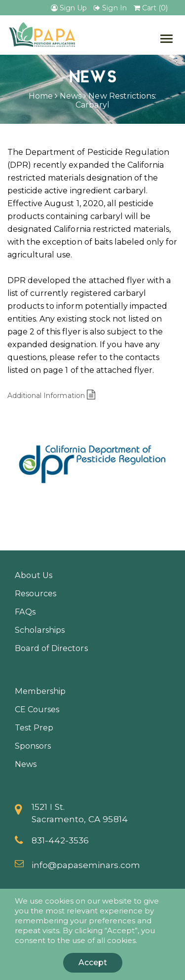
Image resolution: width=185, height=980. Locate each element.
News (71, 96)
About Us (34, 575)
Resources (36, 593)
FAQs (25, 612)
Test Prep (34, 727)
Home (41, 96)
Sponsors (33, 746)
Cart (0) (151, 8)
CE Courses (37, 709)
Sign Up (69, 8)
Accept (93, 962)
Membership (40, 691)
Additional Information (51, 396)
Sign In (110, 8)
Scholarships (40, 630)
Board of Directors (51, 648)
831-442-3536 (60, 840)
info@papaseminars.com (86, 865)
